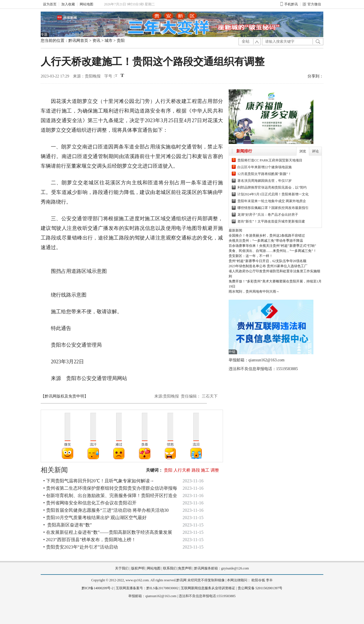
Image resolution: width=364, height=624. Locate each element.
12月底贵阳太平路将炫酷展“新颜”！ (264, 174)
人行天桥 (182, 470)
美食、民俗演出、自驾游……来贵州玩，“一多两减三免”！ (273, 251)
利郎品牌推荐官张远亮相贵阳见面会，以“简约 (272, 187)
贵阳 (121, 41)
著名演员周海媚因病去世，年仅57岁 (265, 181)
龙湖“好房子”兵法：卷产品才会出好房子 (268, 215)
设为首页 (50, 4)
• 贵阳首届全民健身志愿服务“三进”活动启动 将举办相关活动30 (106, 510)
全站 (246, 41)
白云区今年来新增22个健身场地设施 (265, 167)
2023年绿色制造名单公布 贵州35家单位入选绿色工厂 (268, 266)
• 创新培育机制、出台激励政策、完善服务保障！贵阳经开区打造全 (110, 495)
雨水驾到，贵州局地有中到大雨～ (254, 292)
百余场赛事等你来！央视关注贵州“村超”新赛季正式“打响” (272, 246)
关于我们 (122, 568)
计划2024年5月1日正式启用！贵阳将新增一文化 (273, 194)
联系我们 (170, 568)
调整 (215, 470)
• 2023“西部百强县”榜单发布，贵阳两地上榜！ (90, 540)
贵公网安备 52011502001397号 (260, 588)
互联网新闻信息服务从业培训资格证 (208, 588)
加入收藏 (68, 4)
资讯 (96, 41)
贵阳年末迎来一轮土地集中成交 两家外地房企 (272, 201)
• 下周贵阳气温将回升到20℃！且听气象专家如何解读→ (99, 481)
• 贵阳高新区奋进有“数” (68, 525)
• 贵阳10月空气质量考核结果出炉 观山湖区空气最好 (95, 518)
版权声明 (138, 568)
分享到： (315, 76)
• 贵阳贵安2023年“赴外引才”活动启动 (81, 547)
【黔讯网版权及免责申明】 (64, 396)
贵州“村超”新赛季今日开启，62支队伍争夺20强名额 (267, 261)
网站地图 (86, 4)
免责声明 (185, 568)
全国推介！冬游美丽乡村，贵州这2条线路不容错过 (267, 236)
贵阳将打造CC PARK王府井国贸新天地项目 (270, 160)
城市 (109, 41)
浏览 (303, 151)
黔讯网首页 (78, 41)
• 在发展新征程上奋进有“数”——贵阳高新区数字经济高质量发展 (108, 532)
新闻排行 (244, 151)
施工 (205, 470)
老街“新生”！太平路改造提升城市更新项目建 (271, 221)
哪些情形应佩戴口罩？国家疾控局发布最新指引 (273, 208)
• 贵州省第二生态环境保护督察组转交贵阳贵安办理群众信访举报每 (110, 488)
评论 (315, 151)
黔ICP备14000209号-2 (98, 588)
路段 (196, 470)
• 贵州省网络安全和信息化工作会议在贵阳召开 (90, 503)
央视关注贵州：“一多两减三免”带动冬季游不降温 (266, 241)
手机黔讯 (289, 4)
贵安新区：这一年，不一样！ (251, 256)
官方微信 (312, 4)
